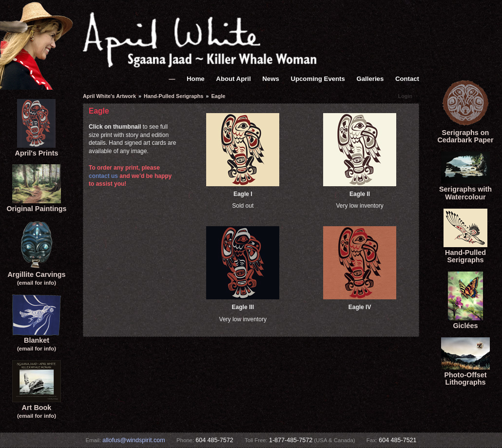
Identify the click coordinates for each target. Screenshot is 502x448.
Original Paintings (36, 205)
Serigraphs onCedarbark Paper (465, 133)
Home (196, 79)
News (270, 79)
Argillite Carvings (36, 274)
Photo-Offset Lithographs (465, 375)
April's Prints (37, 149)
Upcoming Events (318, 79)
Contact (407, 79)
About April (233, 79)
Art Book (37, 407)
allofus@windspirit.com (134, 440)
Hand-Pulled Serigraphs (465, 253)
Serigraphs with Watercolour (465, 189)
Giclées (465, 322)
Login (405, 96)
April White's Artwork (109, 96)
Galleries (370, 79)
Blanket (37, 341)
